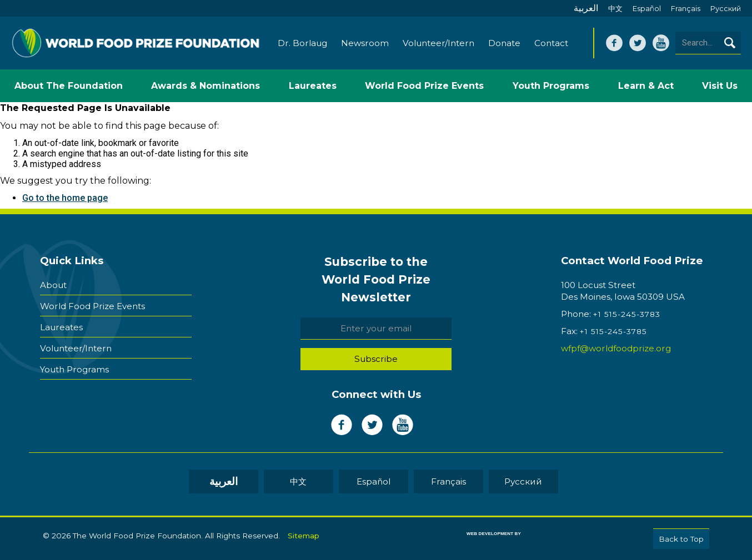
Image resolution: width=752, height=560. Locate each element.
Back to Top (681, 539)
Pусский (726, 9)
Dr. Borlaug (302, 43)
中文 (615, 9)
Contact (551, 43)
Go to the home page (65, 198)
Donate (504, 43)
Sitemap (304, 536)
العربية (586, 8)
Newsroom (365, 43)
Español (647, 9)
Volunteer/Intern (438, 43)
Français (686, 9)
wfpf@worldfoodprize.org (616, 348)
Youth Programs (74, 369)
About (53, 285)
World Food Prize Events (92, 306)
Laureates (61, 327)
